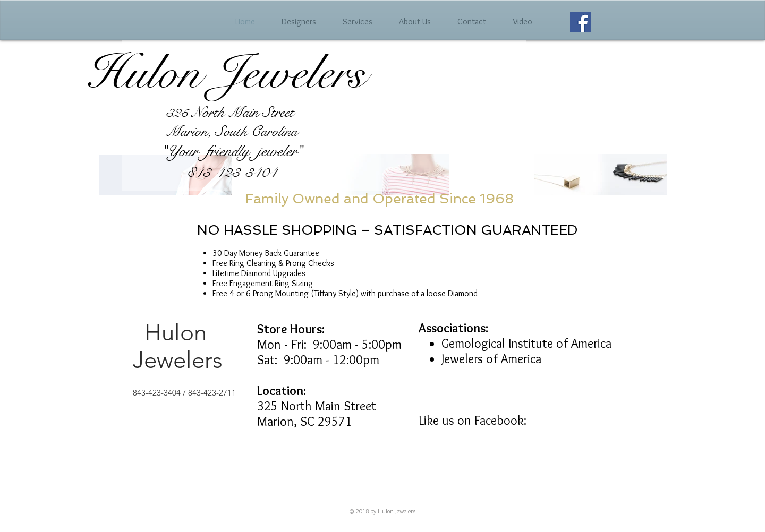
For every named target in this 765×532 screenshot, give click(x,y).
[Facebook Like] (556, 413)
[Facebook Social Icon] (580, 22)
